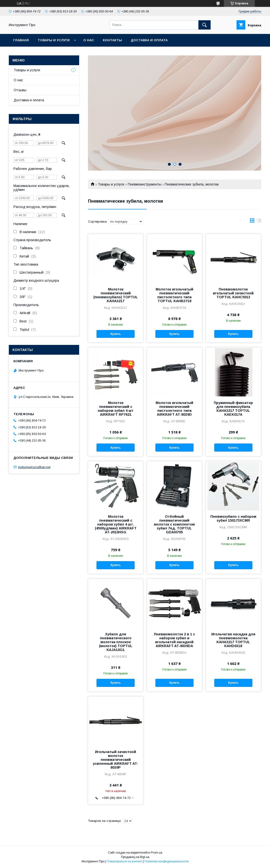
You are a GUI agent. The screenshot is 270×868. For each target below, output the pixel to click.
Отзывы (20, 90)
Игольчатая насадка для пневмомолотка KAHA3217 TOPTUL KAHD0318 (233, 640)
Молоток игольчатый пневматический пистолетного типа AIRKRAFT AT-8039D (174, 409)
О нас (89, 40)
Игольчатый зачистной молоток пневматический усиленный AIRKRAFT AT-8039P (116, 760)
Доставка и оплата (149, 40)
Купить (116, 334)
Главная (21, 40)
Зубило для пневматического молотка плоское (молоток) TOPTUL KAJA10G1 (116, 642)
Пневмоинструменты (145, 184)
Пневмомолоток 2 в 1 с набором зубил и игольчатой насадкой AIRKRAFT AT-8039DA (174, 640)
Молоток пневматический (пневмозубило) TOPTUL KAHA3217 (116, 295)
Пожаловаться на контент (124, 861)
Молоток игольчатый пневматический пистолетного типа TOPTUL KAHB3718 (174, 295)
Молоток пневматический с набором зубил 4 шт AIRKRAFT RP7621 (116, 409)
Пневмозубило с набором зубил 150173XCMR (233, 518)
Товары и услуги (54, 40)
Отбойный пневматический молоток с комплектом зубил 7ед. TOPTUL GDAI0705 (174, 524)
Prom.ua (157, 853)
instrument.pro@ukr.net (34, 467)
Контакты (112, 40)
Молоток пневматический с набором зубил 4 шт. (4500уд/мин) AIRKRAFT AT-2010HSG (116, 524)
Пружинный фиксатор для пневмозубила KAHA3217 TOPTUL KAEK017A (233, 409)
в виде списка (259, 222)
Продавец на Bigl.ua (135, 857)
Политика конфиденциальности (167, 861)
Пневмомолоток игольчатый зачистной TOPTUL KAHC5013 (233, 293)
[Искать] (205, 25)
